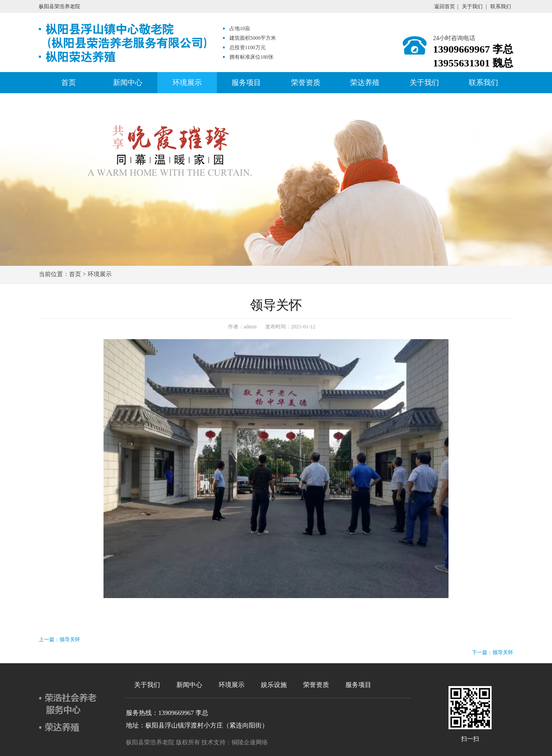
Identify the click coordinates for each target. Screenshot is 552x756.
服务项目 (246, 83)
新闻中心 (128, 83)
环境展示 (187, 83)
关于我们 (472, 6)
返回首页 (445, 6)
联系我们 (501, 6)
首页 (69, 83)
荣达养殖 (365, 83)
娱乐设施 (274, 685)
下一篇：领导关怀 (492, 652)
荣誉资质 (306, 83)
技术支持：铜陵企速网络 (235, 742)
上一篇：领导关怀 (60, 639)
